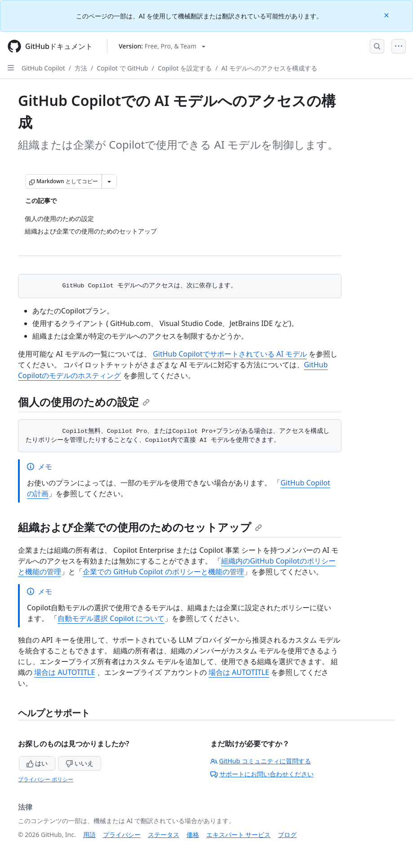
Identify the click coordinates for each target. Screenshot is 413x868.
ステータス (164, 835)
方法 (81, 68)
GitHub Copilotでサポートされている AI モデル (230, 354)
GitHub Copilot (43, 68)
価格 (193, 835)
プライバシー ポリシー (46, 779)
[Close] (387, 15)
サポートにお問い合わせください (262, 774)
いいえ (80, 763)
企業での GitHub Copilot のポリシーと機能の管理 (163, 572)
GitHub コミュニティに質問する (261, 761)
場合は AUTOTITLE (64, 672)
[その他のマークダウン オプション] (109, 181)
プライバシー (122, 835)
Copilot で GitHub (122, 68)
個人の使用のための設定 (84, 402)
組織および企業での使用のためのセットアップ (140, 527)
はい (37, 763)
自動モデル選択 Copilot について (111, 618)
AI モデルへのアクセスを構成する (269, 68)
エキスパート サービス (239, 835)
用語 (89, 835)
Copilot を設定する (185, 68)
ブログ (287, 835)
